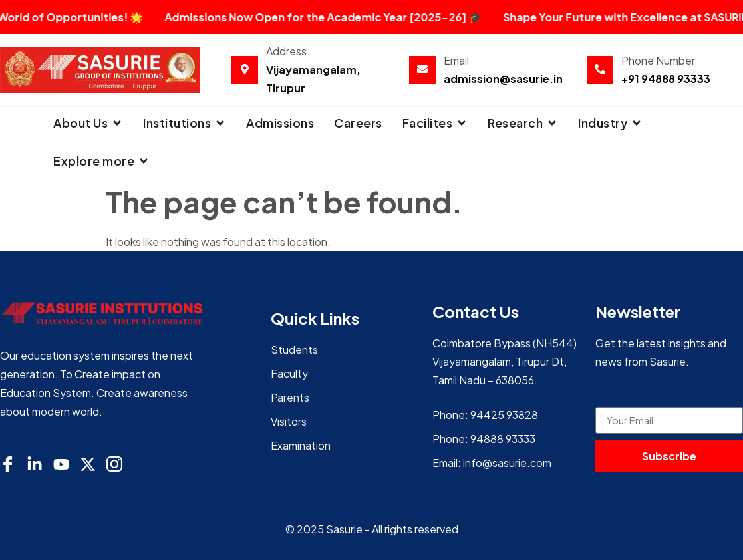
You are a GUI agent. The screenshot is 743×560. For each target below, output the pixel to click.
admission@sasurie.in (503, 79)
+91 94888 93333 (666, 79)
